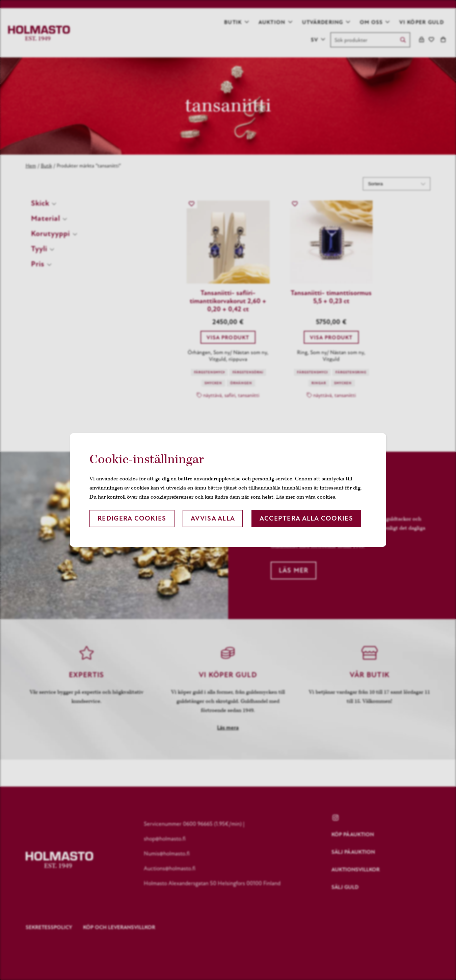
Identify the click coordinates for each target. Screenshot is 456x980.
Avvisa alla (213, 518)
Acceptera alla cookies (306, 518)
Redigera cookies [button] (132, 518)
